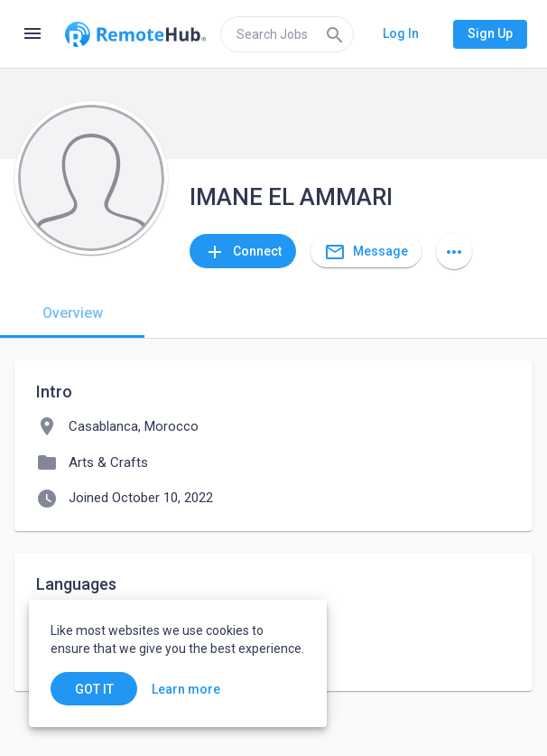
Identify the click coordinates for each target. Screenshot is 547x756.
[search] (287, 34)
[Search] (335, 34)
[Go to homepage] (135, 34)
